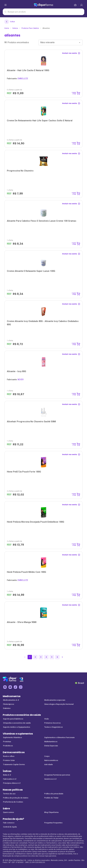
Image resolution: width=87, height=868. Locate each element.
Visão (47, 719)
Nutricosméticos (51, 760)
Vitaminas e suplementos (18, 734)
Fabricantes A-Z (10, 779)
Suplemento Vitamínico (12, 737)
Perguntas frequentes (53, 823)
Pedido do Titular (51, 798)
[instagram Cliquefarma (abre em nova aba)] (21, 687)
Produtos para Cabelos (30, 28)
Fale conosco (9, 823)
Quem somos (8, 812)
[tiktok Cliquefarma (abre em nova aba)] (15, 687)
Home (7, 28)
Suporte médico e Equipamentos (17, 727)
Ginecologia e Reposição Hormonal (59, 704)
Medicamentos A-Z (11, 700)
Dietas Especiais (51, 746)
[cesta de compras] (81, 5)
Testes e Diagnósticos (53, 727)
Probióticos (8, 746)
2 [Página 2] (35, 657)
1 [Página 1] (30, 657)
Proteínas (7, 742)
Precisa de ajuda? (13, 819)
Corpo (47, 756)
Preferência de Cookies (13, 802)
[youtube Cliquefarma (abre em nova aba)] (10, 687)
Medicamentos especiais (55, 700)
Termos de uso (9, 794)
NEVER (15, 380)
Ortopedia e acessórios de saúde (17, 723)
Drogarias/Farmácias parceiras (57, 775)
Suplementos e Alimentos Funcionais (59, 737)
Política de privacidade (54, 794)
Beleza (15, 28)
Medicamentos (12, 696)
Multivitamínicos (51, 742)
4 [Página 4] (46, 657)
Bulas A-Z (7, 775)
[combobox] (61, 42)
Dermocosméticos (14, 752)
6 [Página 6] (57, 657)
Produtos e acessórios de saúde (22, 715)
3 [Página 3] (41, 657)
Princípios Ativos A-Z (12, 783)
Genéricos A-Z (50, 779)
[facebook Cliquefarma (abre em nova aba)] (5, 687)
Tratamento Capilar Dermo (14, 764)
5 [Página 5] (52, 657)
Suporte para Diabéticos (13, 719)
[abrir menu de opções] (6, 5)
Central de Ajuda (10, 827)
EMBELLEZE (18, 79)
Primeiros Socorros (52, 723)
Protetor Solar (9, 760)
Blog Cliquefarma (51, 812)
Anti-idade (49, 764)
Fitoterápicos (9, 704)
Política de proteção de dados (16, 798)
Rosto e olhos (9, 756)
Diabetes (7, 708)
